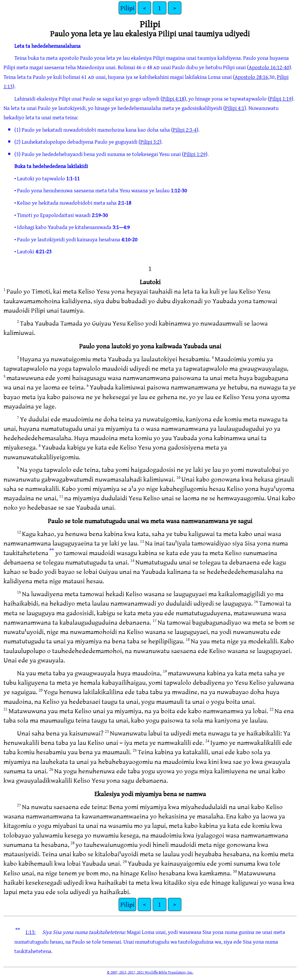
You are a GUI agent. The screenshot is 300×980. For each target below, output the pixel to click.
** (52, 550)
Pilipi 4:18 (173, 99)
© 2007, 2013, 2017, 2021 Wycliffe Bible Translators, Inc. (150, 972)
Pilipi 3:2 (150, 142)
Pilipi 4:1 (235, 108)
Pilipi (127, 8)
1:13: (30, 932)
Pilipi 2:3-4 (185, 130)
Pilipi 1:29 (195, 154)
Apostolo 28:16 (251, 77)
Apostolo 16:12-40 (269, 67)
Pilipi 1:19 (281, 99)
